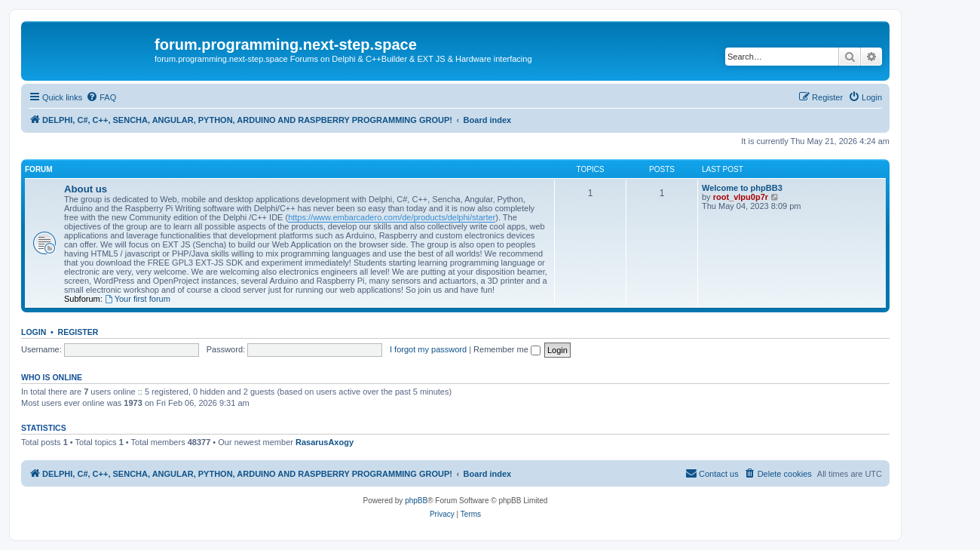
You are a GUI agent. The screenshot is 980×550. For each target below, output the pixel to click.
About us (86, 189)
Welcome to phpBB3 (742, 188)
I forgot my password (428, 349)
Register (78, 332)
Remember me (507, 349)
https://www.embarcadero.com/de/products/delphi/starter (392, 217)
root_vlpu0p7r (741, 197)
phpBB (416, 501)
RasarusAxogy (325, 442)
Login (34, 332)
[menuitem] (101, 97)
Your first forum (138, 299)
